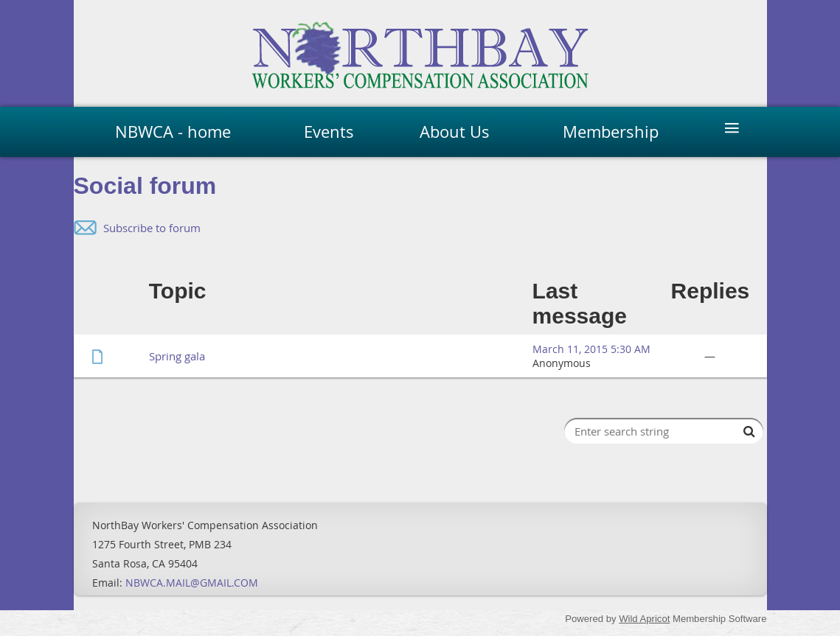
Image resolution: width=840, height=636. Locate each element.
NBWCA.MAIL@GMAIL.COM (192, 583)
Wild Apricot (644, 619)
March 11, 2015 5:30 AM (591, 349)
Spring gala (177, 356)
